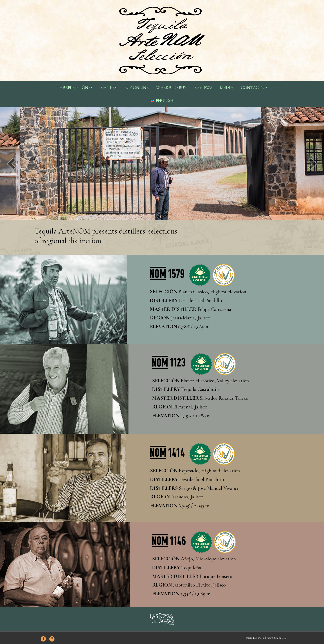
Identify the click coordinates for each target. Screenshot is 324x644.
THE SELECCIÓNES (74, 88)
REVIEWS (203, 88)
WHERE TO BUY (171, 88)
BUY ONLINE (136, 88)
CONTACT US (254, 88)
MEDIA (227, 88)
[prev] (11, 164)
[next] (313, 164)
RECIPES (108, 88)
